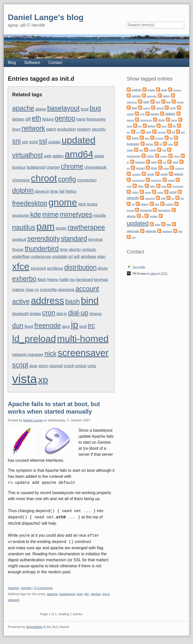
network (33, 128)
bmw (158, 102)
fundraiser (133, 144)
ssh (25, 142)
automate (136, 96)
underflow (21, 257)
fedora (48, 119)
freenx (53, 280)
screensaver (83, 353)
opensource (156, 180)
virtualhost (27, 155)
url (71, 257)
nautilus (24, 227)
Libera (154, 274)
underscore (41, 257)
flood (29, 327)
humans (164, 156)
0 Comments (43, 588)
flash (42, 280)
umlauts (89, 250)
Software (32, 63)
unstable (60, 257)
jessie (154, 162)
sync (157, 204)
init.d (106, 594)
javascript (21, 215)
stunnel (56, 366)
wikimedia (133, 231)
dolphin (23, 191)
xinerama (66, 290)
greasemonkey (134, 156)
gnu (141, 150)
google (153, 150)
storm (43, 366)
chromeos (21, 180)
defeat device (146, 120)
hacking (150, 156)
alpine (41, 109)
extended (161, 132)
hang (81, 119)
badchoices (132, 102)
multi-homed (83, 339)
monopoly (180, 168)
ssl (43, 141)
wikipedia (151, 231)
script (20, 365)
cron (49, 313)
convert (130, 114)
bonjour (19, 167)
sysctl (69, 366)
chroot (44, 178)
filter (183, 132)
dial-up (78, 313)
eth (36, 118)
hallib (64, 280)
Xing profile (139, 267)
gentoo (65, 118)
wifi (77, 257)
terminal (95, 240)
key (128, 168)
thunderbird (42, 249)
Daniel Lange (33, 420)
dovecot (42, 191)
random (84, 129)
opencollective (138, 180)
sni (16, 141)
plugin (61, 228)
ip (75, 325)
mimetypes (76, 215)
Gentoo (26, 588)
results (160, 192)
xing (134, 237)
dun (18, 326)
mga (30, 290)
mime (50, 215)
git (160, 144)
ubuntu (75, 250)
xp (43, 380)
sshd (33, 142)
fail (62, 191)
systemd (169, 204)
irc (91, 326)
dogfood (152, 126)
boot (85, 109)
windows (88, 257)
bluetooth (20, 314)
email (149, 132)
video (158, 225)
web (48, 156)
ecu (138, 132)
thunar (18, 250)
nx (37, 290)
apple (99, 156)
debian (18, 119)
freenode (48, 326)
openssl (171, 180)
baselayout (63, 108)
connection (87, 180)
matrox (18, 290)
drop (54, 191)
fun (171, 138)
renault (148, 192)
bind (90, 301)
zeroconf (38, 268)
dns (140, 126)
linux (16, 129)
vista (25, 379)
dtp (174, 126)
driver (103, 268)
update (54, 142)
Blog (12, 63)
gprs (66, 327)
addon (58, 156)
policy (152, 186)
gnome (63, 202)
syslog (81, 366)
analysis (137, 90)
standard (74, 239)
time (64, 250)
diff (28, 119)
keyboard (84, 280)
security (99, 129)
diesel (129, 126)
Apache (13, 588)
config (67, 179)
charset (53, 167)
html (82, 204)
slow (33, 366)
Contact (55, 63)
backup (166, 96)
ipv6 (83, 327)
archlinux (55, 268)
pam (46, 226)
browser (180, 102)
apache (23, 108)
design (162, 120)
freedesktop (30, 203)
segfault (19, 240)
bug (95, 108)
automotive (152, 96)
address (48, 301)
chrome (72, 166)
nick (51, 354)
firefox (71, 191)
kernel (176, 162)
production (66, 129)
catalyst (147, 108)
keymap (101, 280)
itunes (92, 204)
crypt (142, 114)
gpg (164, 150)
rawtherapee (86, 227)
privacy (135, 192)
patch (51, 129)
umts (92, 366)
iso (72, 280)
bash (73, 302)
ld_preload (34, 339)
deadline (155, 114)
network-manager (28, 355)
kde (36, 215)
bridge (35, 314)
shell (163, 198)
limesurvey (96, 119)
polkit (164, 186)
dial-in (62, 314)
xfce (21, 266)
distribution (80, 267)
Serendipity (34, 627)
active (21, 302)
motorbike (136, 174)
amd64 (79, 154)
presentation (178, 186)
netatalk (164, 174)
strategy (145, 204)
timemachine (164, 210)
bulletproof (36, 167)
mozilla (100, 215)
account (87, 289)
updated (79, 140)
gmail (170, 144)
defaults (130, 120)
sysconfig (48, 290)
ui (143, 216)
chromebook (95, 167)
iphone (177, 156)
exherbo (24, 279)
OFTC (164, 274)
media (166, 168)
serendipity (44, 239)
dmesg (95, 314)
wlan (101, 257)
